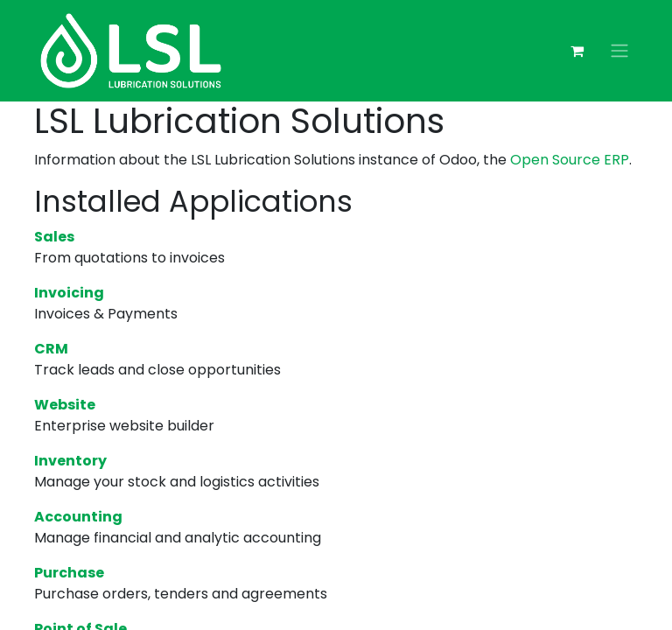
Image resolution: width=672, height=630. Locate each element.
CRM (51, 349)
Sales (54, 237)
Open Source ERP (570, 160)
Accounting (78, 517)
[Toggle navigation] (619, 51)
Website (65, 405)
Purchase (69, 573)
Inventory (70, 461)
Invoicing (69, 293)
